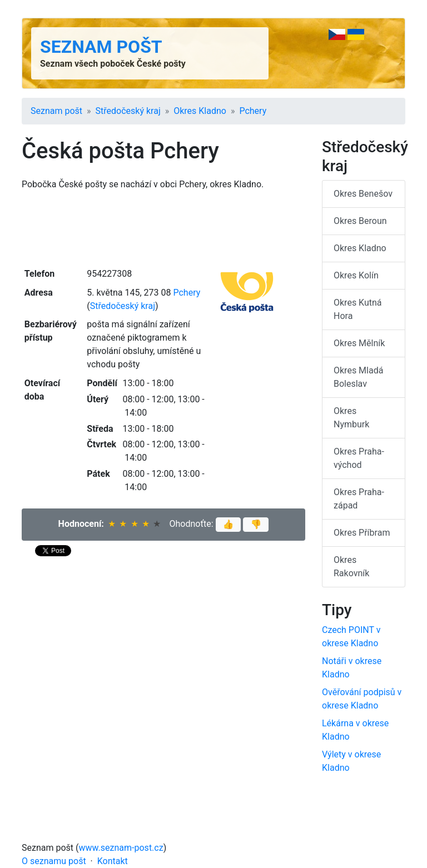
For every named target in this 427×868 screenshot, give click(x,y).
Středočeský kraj (128, 111)
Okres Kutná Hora (358, 309)
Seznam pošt (101, 47)
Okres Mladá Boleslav (358, 377)
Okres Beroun (360, 221)
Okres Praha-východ (359, 458)
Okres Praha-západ (359, 499)
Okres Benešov (363, 194)
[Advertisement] (163, 228)
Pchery (253, 111)
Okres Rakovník (351, 567)
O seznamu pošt (54, 861)
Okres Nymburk (351, 418)
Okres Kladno (200, 111)
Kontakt (113, 861)
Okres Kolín (356, 275)
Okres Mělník (359, 343)
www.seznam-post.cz (121, 848)
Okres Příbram (362, 533)
